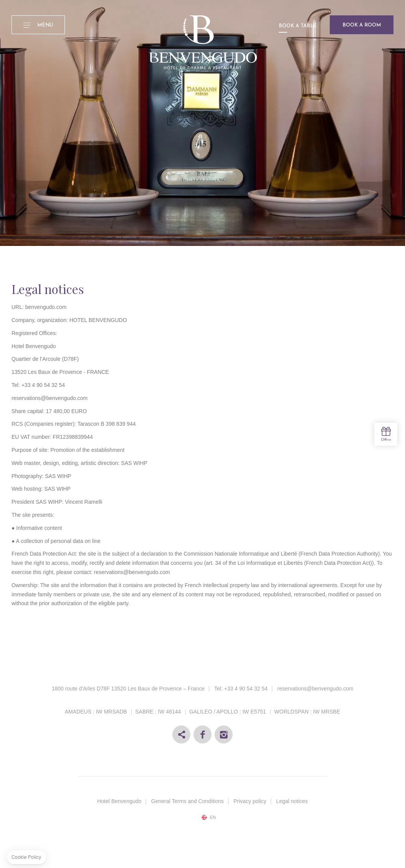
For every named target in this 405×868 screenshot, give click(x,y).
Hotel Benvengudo (119, 801)
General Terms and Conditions (188, 801)
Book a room (362, 25)
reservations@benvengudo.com (315, 689)
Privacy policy (250, 801)
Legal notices (292, 801)
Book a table (298, 26)
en (213, 817)
